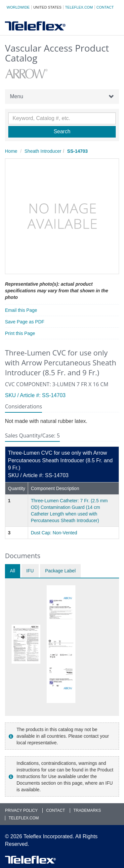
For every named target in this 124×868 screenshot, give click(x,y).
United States (47, 7)
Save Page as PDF (25, 322)
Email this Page (21, 310)
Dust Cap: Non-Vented (54, 533)
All (13, 571)
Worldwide (18, 7)
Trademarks (87, 810)
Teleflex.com (79, 7)
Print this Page (20, 333)
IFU (30, 571)
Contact (105, 7)
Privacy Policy (21, 810)
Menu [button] (62, 97)
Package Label (60, 571)
